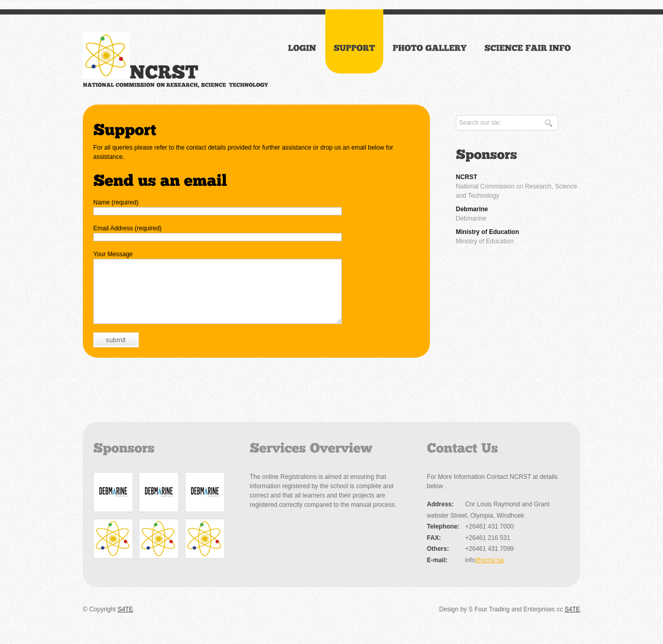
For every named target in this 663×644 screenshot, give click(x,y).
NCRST (466, 177)
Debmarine (472, 209)
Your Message (113, 254)
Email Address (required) (127, 228)
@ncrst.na (489, 573)
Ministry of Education (487, 232)
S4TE (125, 622)
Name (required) (116, 202)
